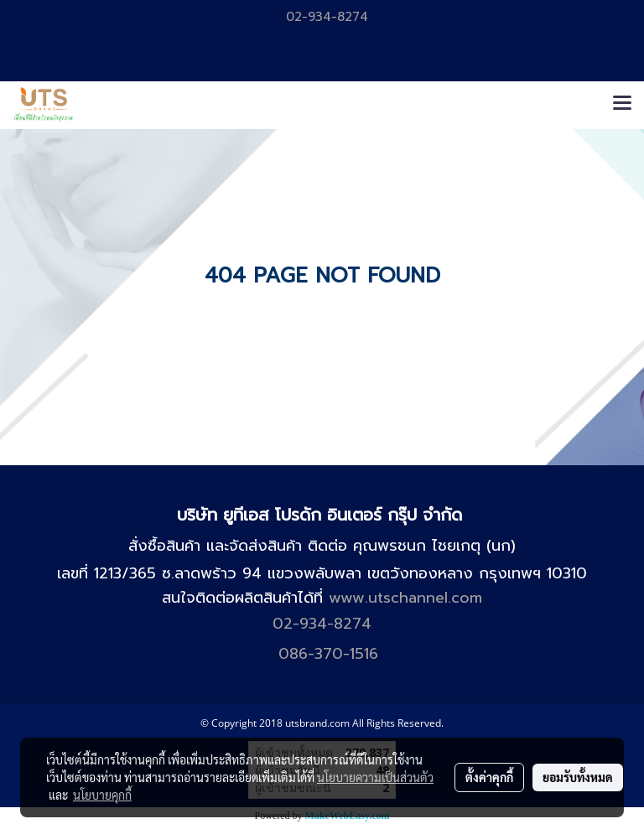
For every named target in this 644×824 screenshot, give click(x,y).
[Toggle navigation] (622, 105)
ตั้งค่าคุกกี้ (489, 777)
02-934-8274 (325, 17)
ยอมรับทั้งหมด (578, 777)
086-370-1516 (328, 654)
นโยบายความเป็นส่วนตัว (375, 777)
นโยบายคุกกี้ (102, 795)
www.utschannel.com (405, 598)
